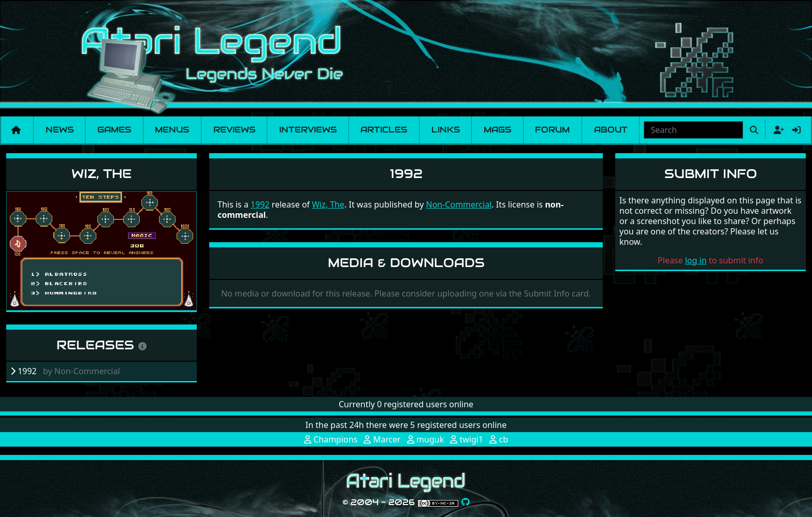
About (611, 130)
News (60, 130)
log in (696, 260)
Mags (497, 130)
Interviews (308, 130)
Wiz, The (102, 174)
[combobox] (693, 130)
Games (114, 130)
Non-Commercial (459, 204)
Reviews (234, 130)
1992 (260, 204)
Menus (172, 130)
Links (446, 130)
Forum (552, 130)
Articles (384, 130)
